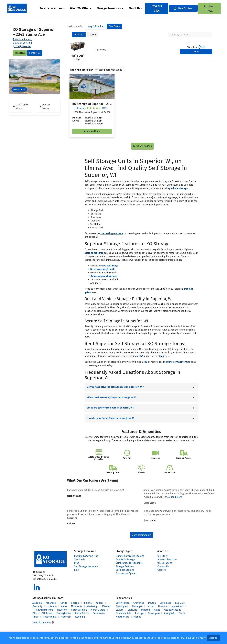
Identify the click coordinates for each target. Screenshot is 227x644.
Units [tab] (75, 27)
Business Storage (125, 570)
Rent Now (20, 53)
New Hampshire (44, 610)
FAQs (77, 563)
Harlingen (137, 606)
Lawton (120, 610)
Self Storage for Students (129, 563)
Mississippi (92, 606)
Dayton (152, 603)
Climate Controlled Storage (130, 556)
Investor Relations (167, 559)
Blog (76, 570)
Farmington (122, 606)
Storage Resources (110, 8)
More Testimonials (141, 535)
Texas (35, 617)
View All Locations (43, 623)
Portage (139, 613)
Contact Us (35, 53)
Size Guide (115, 26)
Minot (157, 610)
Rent (196, 52)
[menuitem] (53, 8)
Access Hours (45, 106)
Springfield (169, 613)
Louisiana (52, 606)
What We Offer (81, 8)
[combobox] (190, 35)
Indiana (88, 603)
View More (19, 89)
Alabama (37, 603)
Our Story (162, 556)
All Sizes (79, 35)
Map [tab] (96, 27)
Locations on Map (142, 146)
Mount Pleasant (172, 610)
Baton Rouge (122, 603)
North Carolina (79, 610)
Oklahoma (47, 613)
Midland (145, 610)
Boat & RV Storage (125, 559)
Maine (64, 606)
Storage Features (125, 566)
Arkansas (51, 603)
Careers (162, 570)
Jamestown (177, 606)
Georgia (75, 603)
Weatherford (123, 617)
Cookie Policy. (199, 638)
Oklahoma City (123, 613)
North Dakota (98, 610)
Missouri (107, 606)
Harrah (150, 606)
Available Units (92, 131)
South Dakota (82, 613)
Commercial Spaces (126, 573)
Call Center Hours (21, 106)
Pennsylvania (63, 613)
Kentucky (37, 606)
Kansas (100, 603)
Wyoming (80, 617)
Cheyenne (139, 603)
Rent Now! (207, 8)
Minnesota (77, 606)
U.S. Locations (165, 563)
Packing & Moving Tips (86, 556)
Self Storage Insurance (86, 566)
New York (62, 610)
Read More (176, 497)
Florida (63, 603)
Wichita (137, 617)
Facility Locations (52, 8)
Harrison (163, 606)
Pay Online (182, 8)
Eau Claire (180, 603)
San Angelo (154, 613)
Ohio (35, 613)
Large (93, 35)
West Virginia (50, 617)
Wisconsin (66, 617)
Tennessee (99, 613)
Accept (213, 638)
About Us (136, 8)
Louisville (132, 610)
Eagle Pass (165, 603)
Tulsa (182, 613)
